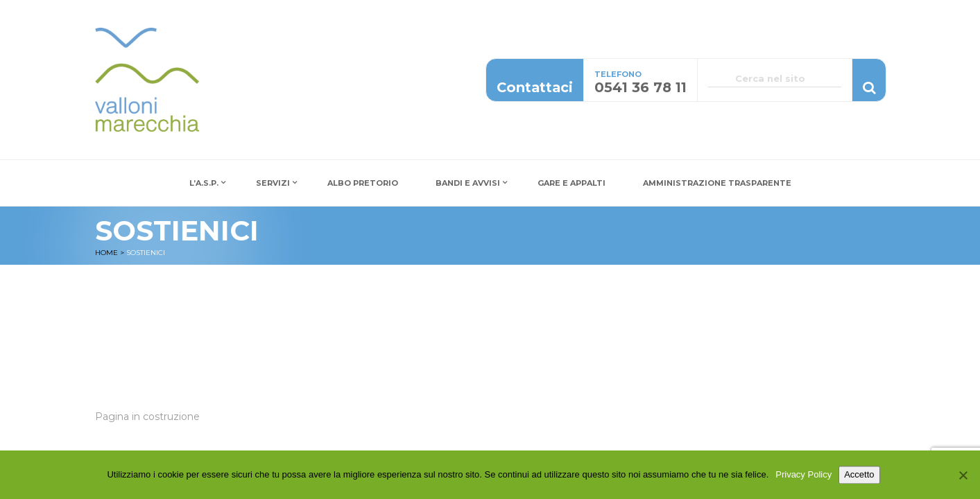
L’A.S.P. (204, 183)
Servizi (273, 183)
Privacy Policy (803, 476)
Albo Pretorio (363, 183)
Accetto (859, 476)
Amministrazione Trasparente (717, 183)
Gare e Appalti (571, 183)
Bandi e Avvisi (468, 183)
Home (106, 253)
